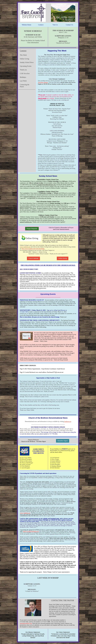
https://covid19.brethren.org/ (31, 531)
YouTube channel (43, 82)
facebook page (55, 519)
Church (23, 441)
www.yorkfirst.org (25, 247)
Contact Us (69, 25)
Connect (41, 25)
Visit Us (55, 25)
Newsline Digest (63, 441)
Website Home (27, 25)
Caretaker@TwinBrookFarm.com (46, 185)
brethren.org (68, 422)
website (45, 519)
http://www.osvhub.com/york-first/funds (33, 249)
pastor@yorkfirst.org (30, 197)
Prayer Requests (32, 229)
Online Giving (63, 258)
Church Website (33, 258)
